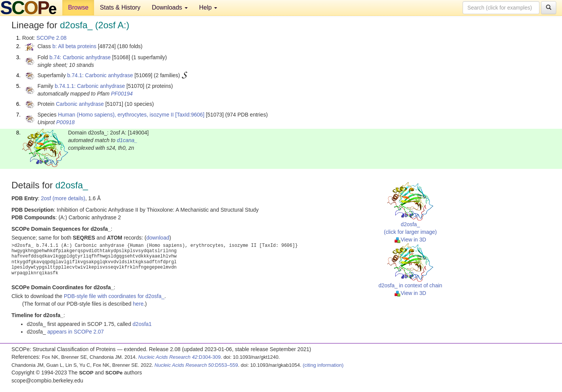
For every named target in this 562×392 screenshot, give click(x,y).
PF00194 (122, 94)
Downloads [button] (170, 7)
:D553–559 (196, 365)
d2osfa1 (142, 324)
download (158, 238)
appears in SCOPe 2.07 (76, 332)
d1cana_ (127, 140)
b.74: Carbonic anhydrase (80, 57)
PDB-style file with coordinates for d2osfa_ (114, 296)
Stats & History (120, 7)
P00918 (65, 122)
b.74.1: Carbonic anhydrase (100, 75)
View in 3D (410, 240)
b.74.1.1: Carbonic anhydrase (90, 86)
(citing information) (323, 365)
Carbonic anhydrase (80, 104)
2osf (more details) (63, 198)
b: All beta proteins (74, 46)
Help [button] (208, 7)
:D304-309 (180, 357)
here (138, 304)
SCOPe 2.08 (51, 38)
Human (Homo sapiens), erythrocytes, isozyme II (116, 115)
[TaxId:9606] (190, 115)
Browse (78, 7)
